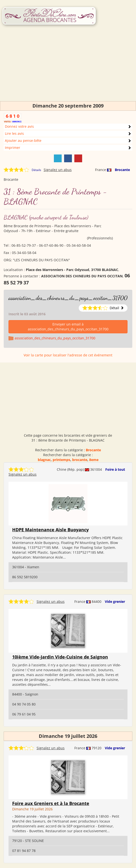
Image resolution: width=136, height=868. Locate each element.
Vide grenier (115, 601)
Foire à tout (115, 469)
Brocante (122, 170)
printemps (61, 460)
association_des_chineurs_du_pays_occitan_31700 (68, 298)
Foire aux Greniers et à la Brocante (51, 803)
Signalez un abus (58, 170)
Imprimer (13, 148)
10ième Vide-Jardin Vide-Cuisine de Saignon (60, 657)
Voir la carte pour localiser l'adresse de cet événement (68, 355)
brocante (80, 460)
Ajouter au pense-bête (23, 140)
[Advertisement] (68, 67)
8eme (94, 460)
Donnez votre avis (19, 126)
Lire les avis (14, 133)
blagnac (44, 460)
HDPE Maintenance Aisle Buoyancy (50, 530)
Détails (36, 170)
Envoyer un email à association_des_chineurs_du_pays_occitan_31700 (68, 327)
